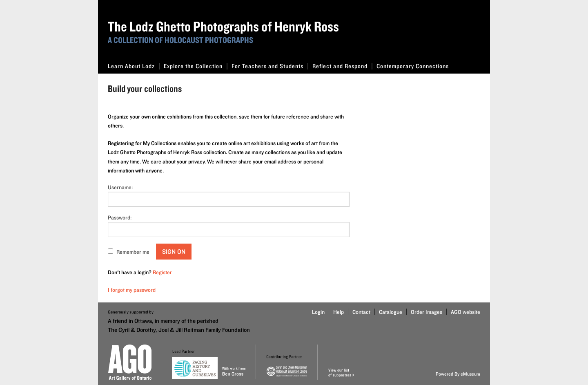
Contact (361, 312)
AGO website (465, 312)
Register (162, 272)
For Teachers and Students (270, 66)
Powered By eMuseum (458, 374)
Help (339, 312)
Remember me (133, 252)
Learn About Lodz (134, 66)
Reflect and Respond (342, 66)
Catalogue (391, 312)
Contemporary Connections (413, 66)
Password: (120, 217)
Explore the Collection (196, 66)
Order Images (427, 312)
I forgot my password (132, 290)
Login (318, 312)
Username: (120, 187)
